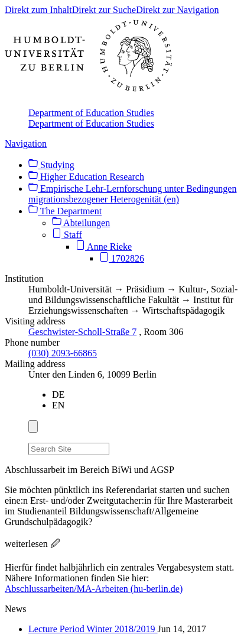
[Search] (116, 447)
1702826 (122, 258)
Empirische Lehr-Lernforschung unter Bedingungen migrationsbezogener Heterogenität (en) (132, 194)
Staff (67, 235)
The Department (65, 211)
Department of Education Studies (91, 113)
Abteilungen (81, 223)
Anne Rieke (104, 247)
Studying (51, 165)
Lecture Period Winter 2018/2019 (93, 629)
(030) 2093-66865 (63, 353)
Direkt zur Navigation (177, 10)
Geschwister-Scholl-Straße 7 (82, 332)
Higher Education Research (86, 177)
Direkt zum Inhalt (38, 10)
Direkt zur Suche (104, 10)
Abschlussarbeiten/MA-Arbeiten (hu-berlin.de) (94, 589)
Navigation (26, 144)
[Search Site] (69, 449)
